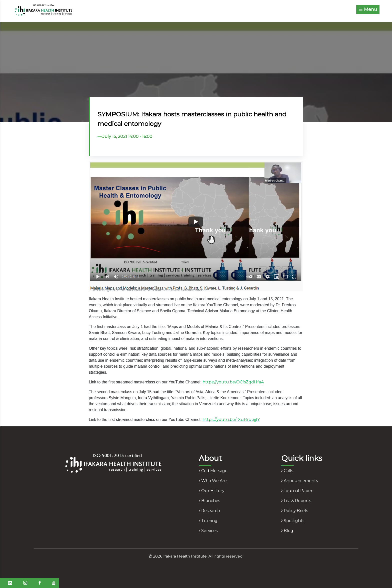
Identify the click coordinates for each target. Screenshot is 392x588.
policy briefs (295, 511)
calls (287, 471)
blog (287, 531)
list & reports (296, 501)
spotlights (293, 521)
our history (212, 491)
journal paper (297, 491)
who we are (213, 481)
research (209, 511)
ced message (213, 471)
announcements (299, 481)
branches (209, 501)
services (208, 531)
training (208, 521)
